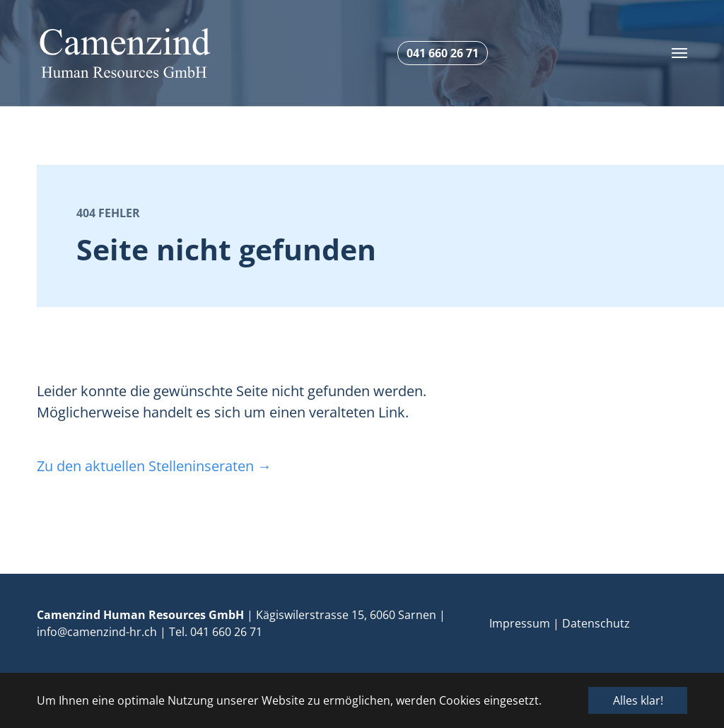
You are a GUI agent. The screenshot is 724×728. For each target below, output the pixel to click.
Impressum (520, 623)
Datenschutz (596, 623)
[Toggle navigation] (679, 53)
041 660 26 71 (226, 632)
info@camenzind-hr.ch (97, 632)
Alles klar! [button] (638, 700)
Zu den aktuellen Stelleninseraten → (154, 466)
